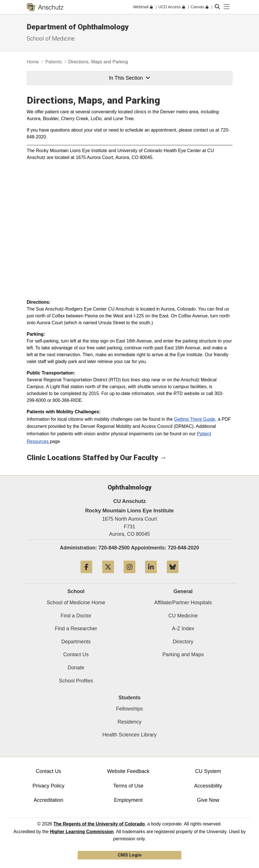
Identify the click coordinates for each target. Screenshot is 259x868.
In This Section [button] (129, 78)
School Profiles (76, 681)
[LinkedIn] (151, 575)
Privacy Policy (49, 786)
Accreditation (49, 800)
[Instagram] (129, 575)
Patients (54, 62)
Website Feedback (128, 771)
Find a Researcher (76, 629)
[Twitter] (108, 575)
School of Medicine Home (76, 603)
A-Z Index (183, 629)
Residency (129, 722)
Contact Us (76, 654)
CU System (208, 771)
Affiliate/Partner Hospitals (183, 603)
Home (33, 62)
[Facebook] (86, 575)
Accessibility (208, 786)
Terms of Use (128, 786)
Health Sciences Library (129, 735)
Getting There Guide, (195, 419)
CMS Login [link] (129, 855)
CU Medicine (183, 616)
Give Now (208, 800)
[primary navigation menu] (227, 7)
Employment (128, 800)
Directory (183, 642)
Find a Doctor (76, 616)
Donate (76, 668)
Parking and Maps (183, 654)
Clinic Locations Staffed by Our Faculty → (97, 458)
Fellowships (129, 709)
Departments (76, 642)
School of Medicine (51, 39)
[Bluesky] (173, 575)
